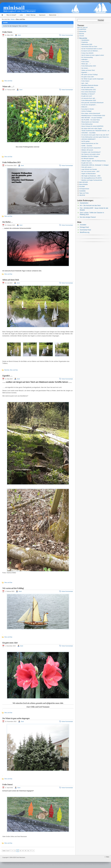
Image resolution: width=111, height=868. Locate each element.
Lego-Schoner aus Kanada (89, 169)
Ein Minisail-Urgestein (88, 158)
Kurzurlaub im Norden (88, 109)
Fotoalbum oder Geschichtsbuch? (91, 152)
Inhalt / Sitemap (31, 15)
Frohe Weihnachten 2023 (11, 162)
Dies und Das (8, 81)
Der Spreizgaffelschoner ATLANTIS (91, 178)
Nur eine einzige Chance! (88, 217)
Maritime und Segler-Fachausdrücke (92, 180)
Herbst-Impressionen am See (90, 143)
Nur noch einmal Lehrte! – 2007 (90, 171)
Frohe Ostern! (8, 784)
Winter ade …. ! (8, 86)
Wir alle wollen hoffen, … (89, 88)
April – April (85, 83)
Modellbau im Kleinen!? (88, 94)
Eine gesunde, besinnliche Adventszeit (92, 103)
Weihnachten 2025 (87, 44)
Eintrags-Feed (84, 227)
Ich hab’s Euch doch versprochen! (91, 148)
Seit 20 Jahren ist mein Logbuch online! (93, 55)
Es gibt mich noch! (87, 96)
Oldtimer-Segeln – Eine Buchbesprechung (93, 161)
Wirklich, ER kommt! (87, 150)
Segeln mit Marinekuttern (89, 174)
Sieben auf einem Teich (11, 280)
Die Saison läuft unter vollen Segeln (92, 128)
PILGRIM (82, 187)
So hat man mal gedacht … (89, 105)
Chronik (82, 36)
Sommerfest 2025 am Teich (89, 47)
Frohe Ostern (7, 32)
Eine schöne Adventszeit (88, 92)
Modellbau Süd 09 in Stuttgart (90, 156)
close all (85, 27)
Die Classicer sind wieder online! (91, 154)
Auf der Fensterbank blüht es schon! (92, 49)
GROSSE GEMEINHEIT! (89, 139)
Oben (108, 857)
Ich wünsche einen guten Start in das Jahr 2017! (95, 135)
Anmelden (83, 225)
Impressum (42, 15)
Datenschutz (53, 15)
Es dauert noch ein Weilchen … (90, 51)
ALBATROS (83, 29)
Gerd (19, 35)
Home (3, 15)
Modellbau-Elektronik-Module (90, 85)
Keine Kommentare (67, 35)
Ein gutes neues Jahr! (10, 643)
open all (79, 27)
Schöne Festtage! (87, 111)
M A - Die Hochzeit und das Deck (90, 206)
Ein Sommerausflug (87, 57)
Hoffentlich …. (86, 59)
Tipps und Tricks (84, 193)
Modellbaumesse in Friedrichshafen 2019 (93, 116)
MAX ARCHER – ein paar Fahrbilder (92, 118)
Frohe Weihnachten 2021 (89, 90)
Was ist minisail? (11, 15)
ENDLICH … (85, 107)
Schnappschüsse (84, 189)
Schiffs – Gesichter (87, 146)
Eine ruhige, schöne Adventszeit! (91, 113)
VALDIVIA (82, 195)
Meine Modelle (83, 184)
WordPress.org (85, 232)
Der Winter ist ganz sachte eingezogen (16, 718)
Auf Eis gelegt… (86, 141)
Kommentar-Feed (85, 230)
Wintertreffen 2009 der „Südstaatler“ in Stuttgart (95, 165)
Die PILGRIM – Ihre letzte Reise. (91, 120)
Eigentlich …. (7, 376)
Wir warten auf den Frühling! (13, 588)
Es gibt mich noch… (87, 163)
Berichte (7, 370)
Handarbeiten (85, 40)
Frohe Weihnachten (87, 124)
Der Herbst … (8, 222)
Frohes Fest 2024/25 (87, 53)
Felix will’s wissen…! (87, 167)
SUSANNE (82, 191)
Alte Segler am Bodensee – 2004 (91, 176)
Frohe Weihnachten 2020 (89, 100)
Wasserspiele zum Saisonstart (90, 122)
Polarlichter (85, 42)
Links (21, 15)
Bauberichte (83, 31)
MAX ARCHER (84, 182)
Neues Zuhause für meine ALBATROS (92, 126)
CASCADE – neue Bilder (89, 133)
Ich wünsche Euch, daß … (89, 98)
